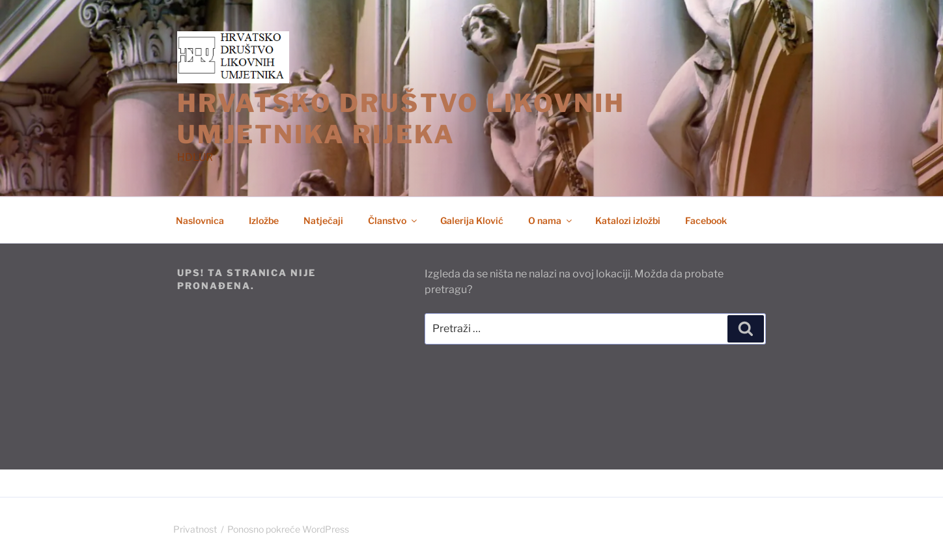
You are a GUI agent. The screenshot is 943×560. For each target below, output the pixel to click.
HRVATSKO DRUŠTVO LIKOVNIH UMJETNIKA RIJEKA (401, 119)
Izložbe (264, 220)
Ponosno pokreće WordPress (288, 529)
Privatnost (195, 529)
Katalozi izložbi (628, 220)
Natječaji (323, 220)
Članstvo (393, 220)
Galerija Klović (472, 220)
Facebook (706, 220)
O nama (551, 220)
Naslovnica (200, 220)
